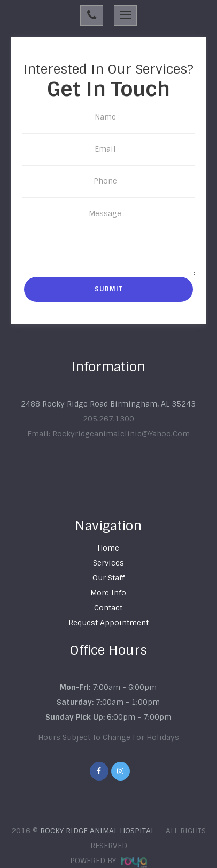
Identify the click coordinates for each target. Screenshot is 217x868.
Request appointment (108, 623)
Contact (108, 608)
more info (108, 593)
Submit (108, 289)
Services (108, 563)
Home (108, 548)
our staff (108, 578)
